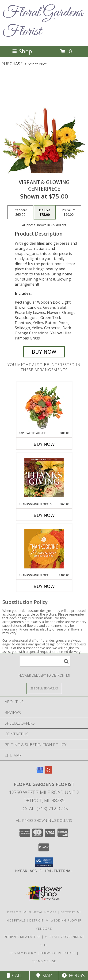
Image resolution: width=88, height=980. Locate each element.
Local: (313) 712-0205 (44, 809)
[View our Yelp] (48, 772)
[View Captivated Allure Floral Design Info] (44, 406)
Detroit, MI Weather (22, 937)
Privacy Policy (23, 953)
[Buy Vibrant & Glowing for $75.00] (44, 352)
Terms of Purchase (58, 953)
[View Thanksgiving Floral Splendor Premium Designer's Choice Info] (44, 549)
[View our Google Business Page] (40, 772)
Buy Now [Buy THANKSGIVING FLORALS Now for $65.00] (44, 515)
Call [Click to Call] (15, 975)
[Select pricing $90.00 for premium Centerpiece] (69, 212)
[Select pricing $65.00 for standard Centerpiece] (20, 212)
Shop (22, 51)
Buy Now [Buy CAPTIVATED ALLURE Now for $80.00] (44, 444)
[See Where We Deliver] (44, 688)
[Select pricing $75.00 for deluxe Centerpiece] (45, 212)
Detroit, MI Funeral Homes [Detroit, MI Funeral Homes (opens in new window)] (32, 912)
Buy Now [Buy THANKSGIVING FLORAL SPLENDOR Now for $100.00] (44, 586)
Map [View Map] (44, 975)
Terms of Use (44, 961)
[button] (44, 862)
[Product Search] (45, 661)
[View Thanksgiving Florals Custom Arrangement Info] (44, 477)
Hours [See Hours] (73, 975)
